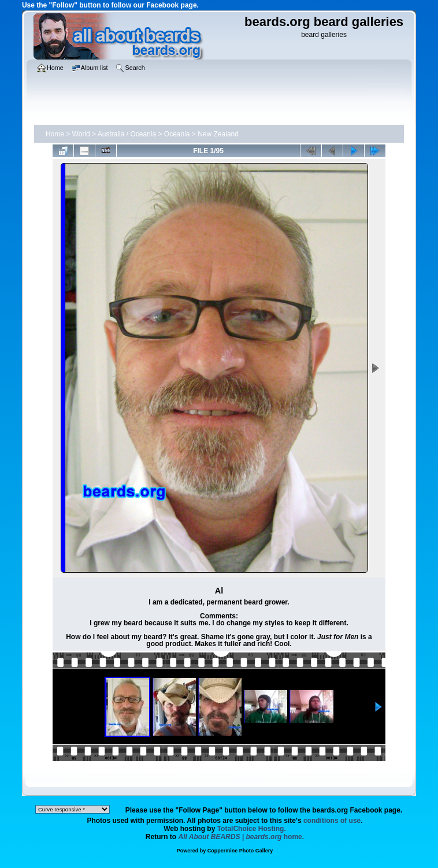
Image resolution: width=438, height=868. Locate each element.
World (81, 134)
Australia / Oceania (127, 134)
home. (242, 837)
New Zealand (218, 134)
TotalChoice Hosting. (252, 829)
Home (55, 134)
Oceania (177, 134)
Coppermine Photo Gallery (240, 851)
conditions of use (332, 821)
